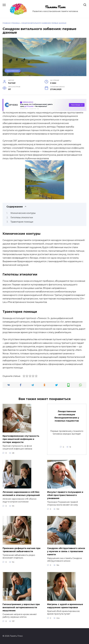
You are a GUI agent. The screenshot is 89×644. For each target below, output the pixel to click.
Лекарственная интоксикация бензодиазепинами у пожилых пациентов (67, 416)
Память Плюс (55, 7)
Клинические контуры (23, 213)
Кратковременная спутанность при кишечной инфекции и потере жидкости (21, 439)
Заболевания (13, 71)
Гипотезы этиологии (22, 218)
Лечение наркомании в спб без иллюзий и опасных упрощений (21, 494)
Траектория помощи (22, 222)
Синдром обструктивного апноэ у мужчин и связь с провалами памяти (66, 551)
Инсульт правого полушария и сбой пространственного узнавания (65, 495)
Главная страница (11, 23)
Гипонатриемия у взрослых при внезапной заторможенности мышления (21, 607)
